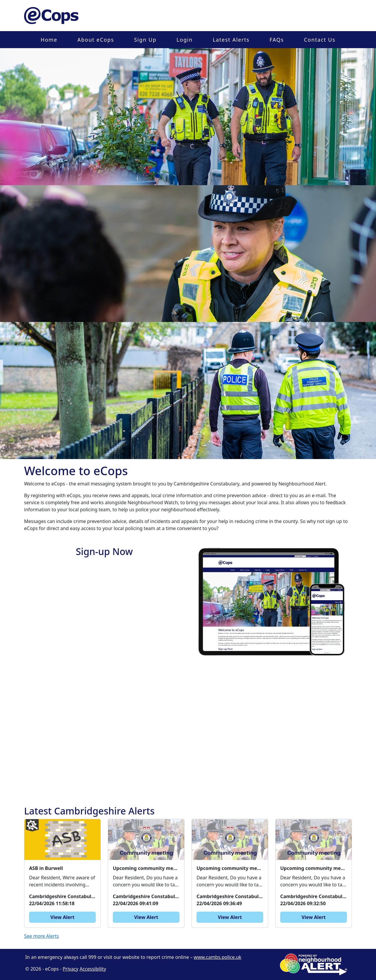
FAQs (277, 40)
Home (49, 40)
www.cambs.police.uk (218, 957)
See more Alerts (42, 936)
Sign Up (145, 40)
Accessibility (93, 969)
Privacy (70, 969)
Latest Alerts (231, 40)
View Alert (63, 917)
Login (185, 40)
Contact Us (320, 40)
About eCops (96, 40)
